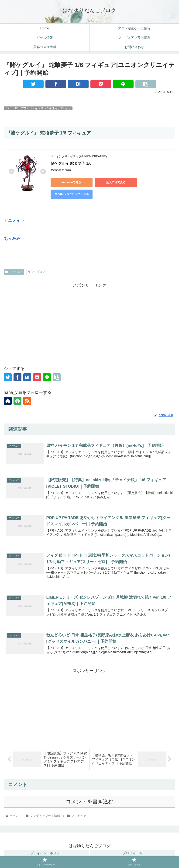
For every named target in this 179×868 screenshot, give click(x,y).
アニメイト (14, 220)
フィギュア (14, 272)
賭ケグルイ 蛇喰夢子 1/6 (71, 163)
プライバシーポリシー (47, 853)
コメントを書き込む (90, 802)
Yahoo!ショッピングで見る (72, 194)
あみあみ (12, 238)
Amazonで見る (72, 182)
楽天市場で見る (116, 182)
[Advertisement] (89, 322)
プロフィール (132, 853)
